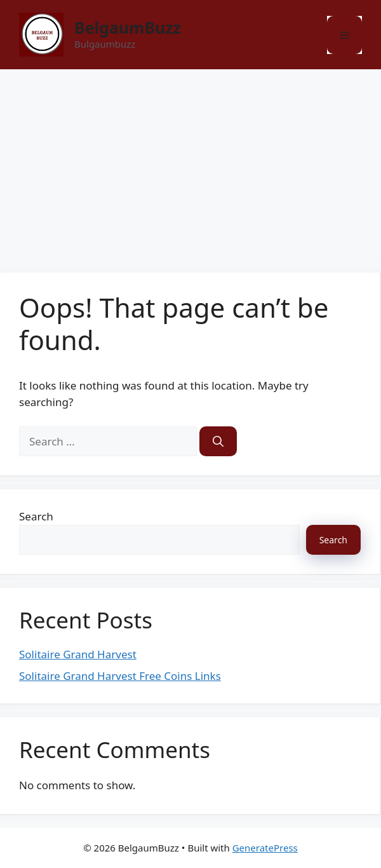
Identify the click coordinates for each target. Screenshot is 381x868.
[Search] (218, 442)
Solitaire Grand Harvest (78, 654)
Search (36, 516)
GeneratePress (265, 848)
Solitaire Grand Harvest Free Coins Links (120, 676)
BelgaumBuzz (128, 27)
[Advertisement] (190, 165)
